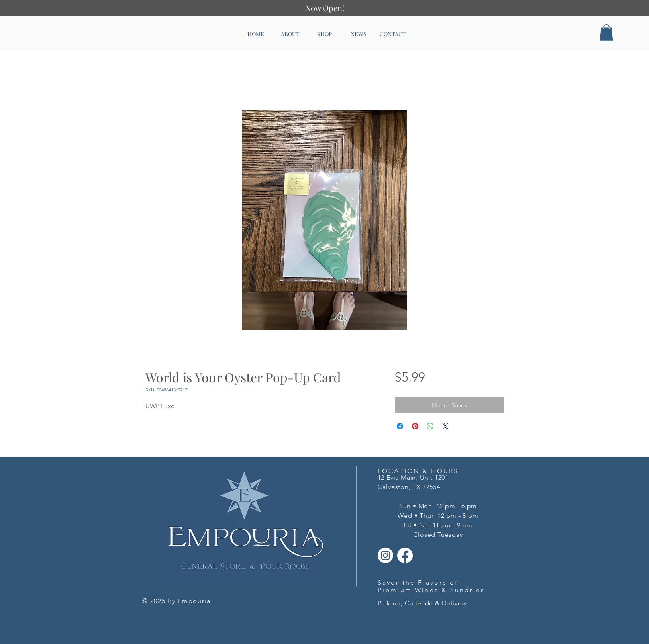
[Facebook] (405, 555)
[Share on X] (445, 426)
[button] (606, 32)
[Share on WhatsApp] (430, 426)
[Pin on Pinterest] (415, 426)
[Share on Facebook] (400, 426)
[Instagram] (385, 555)
